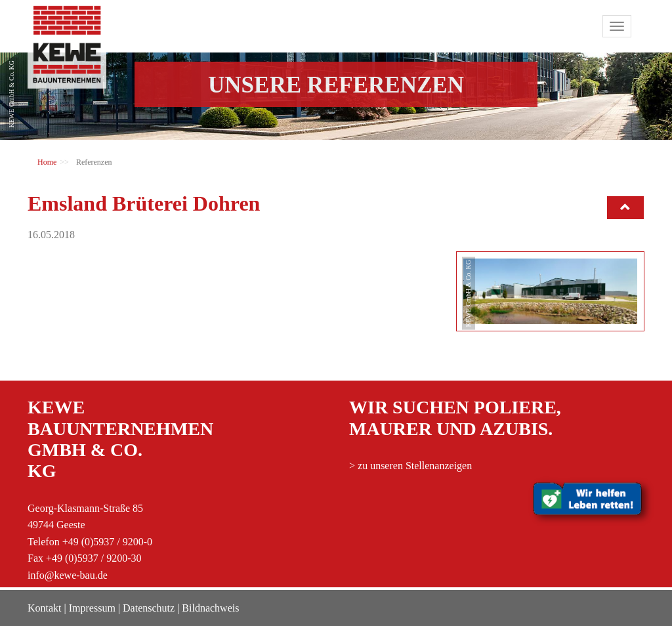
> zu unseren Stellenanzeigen (410, 466)
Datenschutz (149, 608)
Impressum (92, 608)
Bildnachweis (210, 608)
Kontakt (45, 608)
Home (47, 162)
